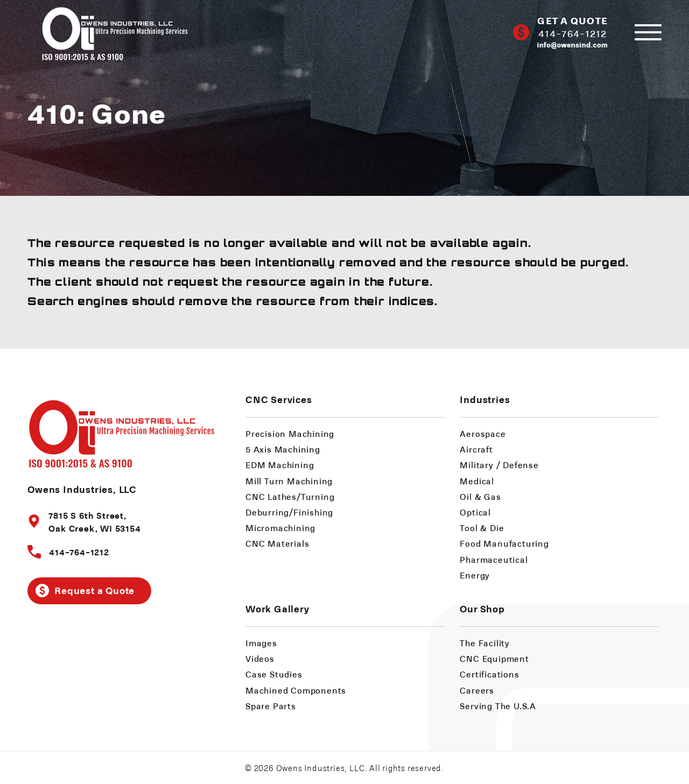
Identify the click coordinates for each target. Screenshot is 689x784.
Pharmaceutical (494, 559)
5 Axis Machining (283, 449)
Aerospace (483, 433)
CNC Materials (277, 543)
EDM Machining (280, 465)
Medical (477, 481)
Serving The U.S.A (498, 706)
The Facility (485, 643)
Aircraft (476, 449)
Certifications (489, 674)
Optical (475, 512)
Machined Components (296, 690)
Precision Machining (290, 433)
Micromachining (280, 528)
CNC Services (279, 399)
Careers (477, 690)
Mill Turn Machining (289, 481)
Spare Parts (271, 706)
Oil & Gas (480, 496)
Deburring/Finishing (289, 512)
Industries (485, 399)
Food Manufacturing (504, 543)
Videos (260, 658)
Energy (475, 575)
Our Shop (482, 608)
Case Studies (274, 674)
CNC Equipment (494, 658)
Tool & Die (482, 528)
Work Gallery (277, 608)
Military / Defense (499, 465)
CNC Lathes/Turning (290, 496)
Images (261, 643)
